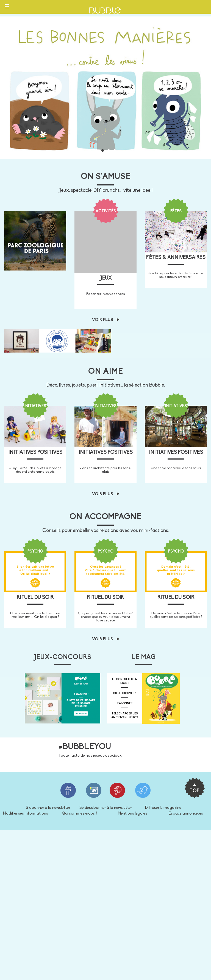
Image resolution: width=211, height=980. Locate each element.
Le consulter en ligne (125, 681)
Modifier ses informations (26, 814)
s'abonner (125, 704)
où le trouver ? (125, 693)
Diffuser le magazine (163, 808)
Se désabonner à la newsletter (106, 808)
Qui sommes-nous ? (79, 814)
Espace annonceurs (186, 814)
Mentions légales (133, 814)
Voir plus (106, 320)
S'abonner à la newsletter (48, 808)
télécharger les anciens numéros (125, 716)
